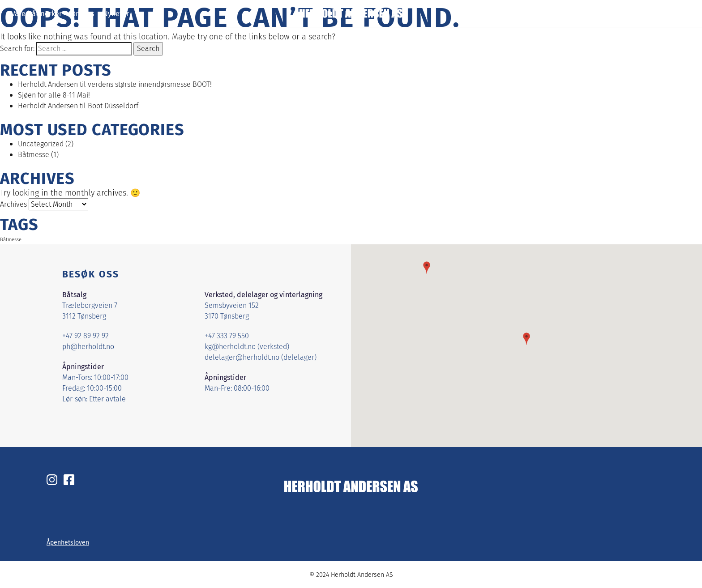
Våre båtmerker (36, 13)
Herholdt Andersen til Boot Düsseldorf (78, 106)
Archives (13, 204)
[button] (526, 339)
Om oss (82, 13)
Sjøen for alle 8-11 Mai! (54, 95)
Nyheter (116, 13)
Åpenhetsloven (68, 542)
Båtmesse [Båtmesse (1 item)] (11, 240)
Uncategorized (41, 144)
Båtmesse (34, 155)
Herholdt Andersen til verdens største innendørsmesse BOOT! (115, 84)
